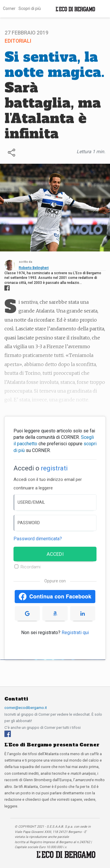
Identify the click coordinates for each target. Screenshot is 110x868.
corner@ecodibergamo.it (26, 708)
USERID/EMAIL (31, 502)
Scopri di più (30, 8)
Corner (9, 8)
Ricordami (31, 567)
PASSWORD (29, 523)
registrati (54, 468)
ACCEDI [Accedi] (55, 554)
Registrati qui (75, 633)
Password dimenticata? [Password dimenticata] (38, 539)
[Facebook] (8, 733)
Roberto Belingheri (34, 268)
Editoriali (18, 41)
